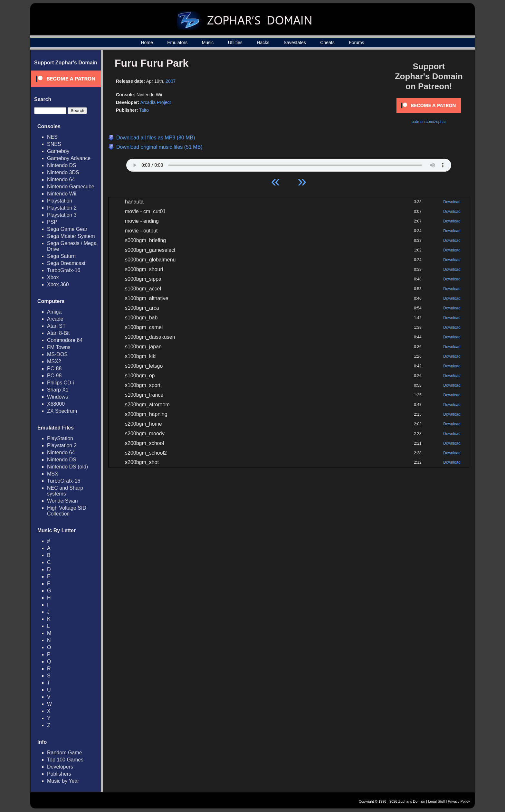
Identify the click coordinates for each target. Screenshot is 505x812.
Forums (356, 42)
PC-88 (54, 368)
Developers (60, 767)
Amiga (54, 312)
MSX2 (54, 361)
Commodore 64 (65, 340)
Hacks (263, 42)
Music (208, 42)
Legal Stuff (436, 801)
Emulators (177, 42)
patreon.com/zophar (429, 122)
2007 (171, 81)
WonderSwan (62, 501)
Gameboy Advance (69, 158)
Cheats (327, 42)
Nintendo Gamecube (71, 187)
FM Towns (59, 347)
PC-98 (54, 376)
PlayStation (60, 438)
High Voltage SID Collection (67, 511)
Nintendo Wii (62, 194)
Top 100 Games (65, 760)
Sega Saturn (61, 256)
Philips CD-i (61, 383)
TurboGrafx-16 (64, 270)
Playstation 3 (62, 215)
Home (147, 42)
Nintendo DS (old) (67, 467)
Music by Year (63, 781)
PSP (52, 222)
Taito (144, 110)
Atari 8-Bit (58, 333)
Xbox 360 (58, 284)
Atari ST (56, 326)
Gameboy (58, 151)
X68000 (56, 404)
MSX (53, 474)
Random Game (65, 753)
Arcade (55, 319)
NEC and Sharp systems (65, 491)
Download (452, 202)
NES (52, 137)
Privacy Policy (459, 801)
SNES (54, 144)
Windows (57, 397)
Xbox (53, 277)
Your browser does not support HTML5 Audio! (289, 164)
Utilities (235, 42)
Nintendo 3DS (63, 172)
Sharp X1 (58, 390)
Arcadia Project (155, 102)
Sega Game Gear (67, 229)
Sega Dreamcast (66, 263)
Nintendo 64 (61, 179)
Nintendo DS (62, 165)
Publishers (59, 774)
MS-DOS (57, 354)
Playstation (60, 201)
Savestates (295, 42)
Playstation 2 (62, 208)
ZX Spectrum (62, 411)
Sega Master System (71, 236)
